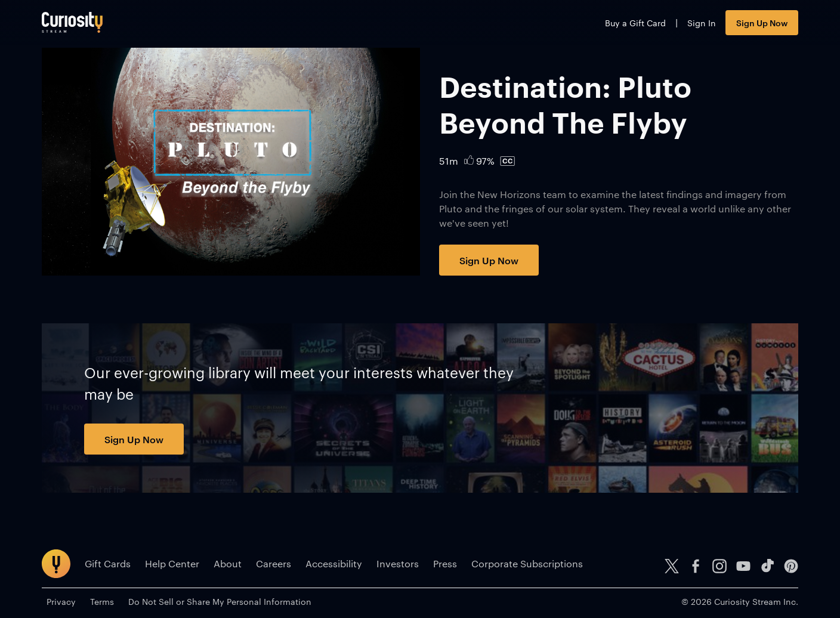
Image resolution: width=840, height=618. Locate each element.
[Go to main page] (72, 22)
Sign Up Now (762, 22)
